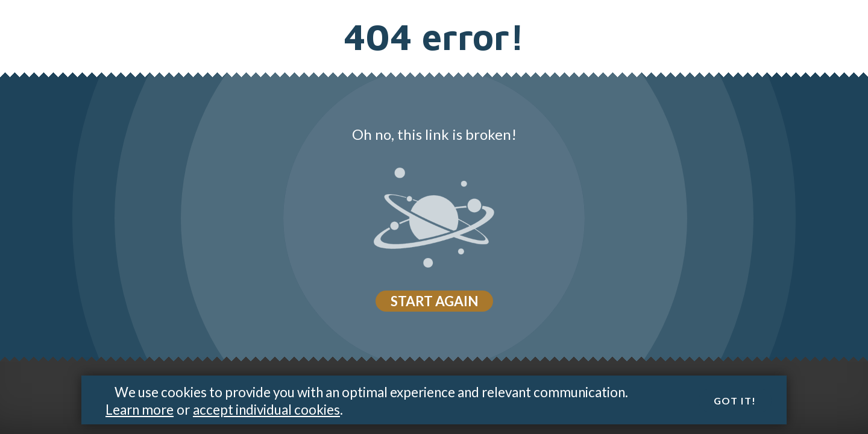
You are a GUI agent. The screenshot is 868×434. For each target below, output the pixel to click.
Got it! (735, 401)
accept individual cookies (266, 410)
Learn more (140, 410)
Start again (434, 301)
